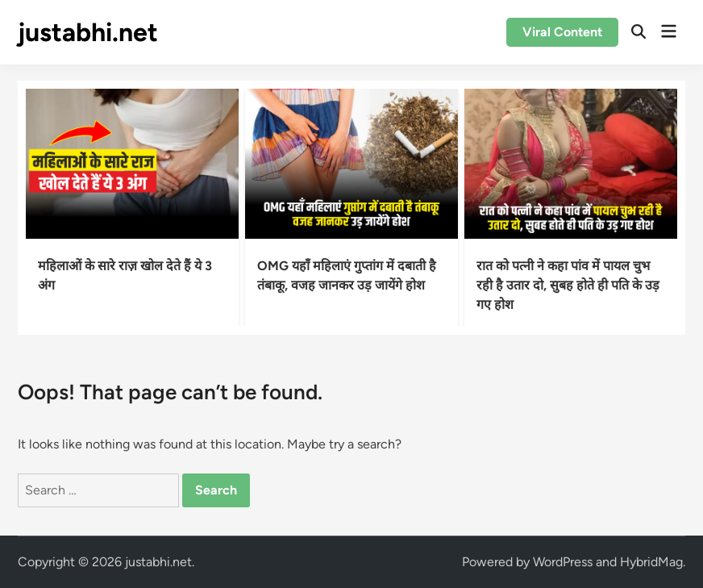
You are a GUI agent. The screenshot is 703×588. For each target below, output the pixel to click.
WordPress (563, 562)
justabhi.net (88, 32)
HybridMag (651, 562)
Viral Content (562, 32)
